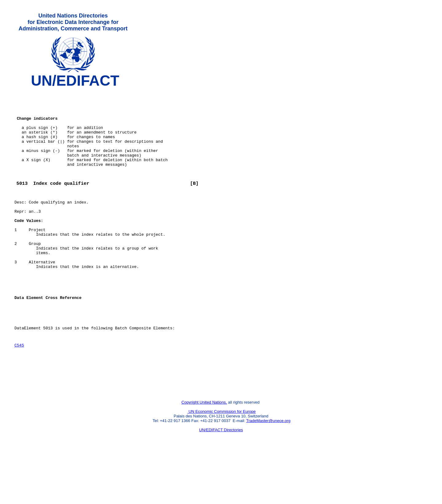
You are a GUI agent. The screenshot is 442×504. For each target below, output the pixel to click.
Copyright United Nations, (204, 454)
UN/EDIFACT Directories (221, 481)
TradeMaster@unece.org (268, 472)
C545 (19, 390)
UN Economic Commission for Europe (222, 463)
